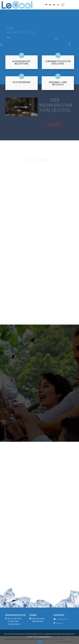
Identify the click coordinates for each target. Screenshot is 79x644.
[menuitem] (62, 5)
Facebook (59, 623)
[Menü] (62, 5)
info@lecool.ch (62, 619)
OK (40, 642)
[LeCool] (17, 6)
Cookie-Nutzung (44, 637)
